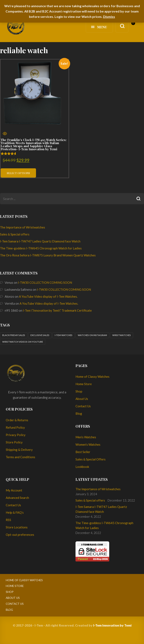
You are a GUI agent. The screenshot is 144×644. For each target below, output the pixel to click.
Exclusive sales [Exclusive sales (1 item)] (40, 335)
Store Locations (17, 527)
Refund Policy (15, 427)
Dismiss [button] (109, 17)
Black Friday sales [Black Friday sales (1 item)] (14, 335)
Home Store (84, 384)
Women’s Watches (88, 444)
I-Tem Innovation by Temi (112, 625)
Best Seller (83, 452)
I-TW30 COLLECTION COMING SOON (45, 282)
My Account (14, 490)
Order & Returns (17, 420)
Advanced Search (17, 498)
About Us (82, 399)
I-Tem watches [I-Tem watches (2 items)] (64, 335)
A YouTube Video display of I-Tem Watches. (48, 296)
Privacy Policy (16, 435)
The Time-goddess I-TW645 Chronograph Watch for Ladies (41, 248)
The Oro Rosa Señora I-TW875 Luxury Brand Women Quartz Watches (48, 255)
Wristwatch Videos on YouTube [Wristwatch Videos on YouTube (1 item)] (23, 342)
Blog (79, 413)
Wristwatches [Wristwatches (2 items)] (122, 335)
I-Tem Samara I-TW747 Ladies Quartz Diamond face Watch (40, 241)
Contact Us (83, 406)
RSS (8, 520)
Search (138, 199)
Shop (79, 391)
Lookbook (82, 467)
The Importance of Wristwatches (23, 227)
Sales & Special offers (15, 234)
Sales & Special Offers (91, 459)
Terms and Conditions (20, 457)
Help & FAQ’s (15, 512)
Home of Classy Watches (92, 377)
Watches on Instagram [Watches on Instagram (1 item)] (92, 335)
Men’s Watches (86, 437)
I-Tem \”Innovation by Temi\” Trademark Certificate (57, 310)
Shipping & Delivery (19, 450)
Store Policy (14, 442)
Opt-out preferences (20, 535)
